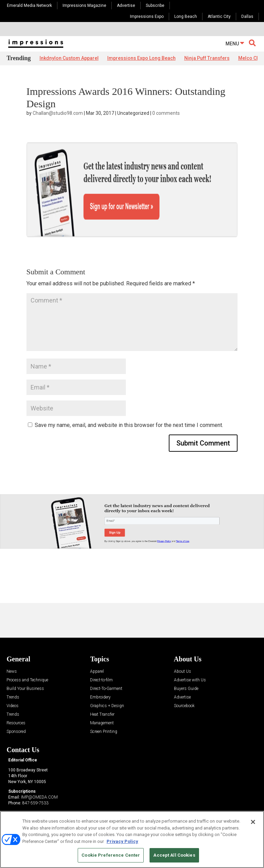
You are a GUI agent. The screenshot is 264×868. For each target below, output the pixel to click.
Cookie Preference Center (111, 855)
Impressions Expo (147, 17)
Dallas (247, 17)
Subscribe (155, 6)
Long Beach (186, 17)
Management (102, 699)
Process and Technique (27, 656)
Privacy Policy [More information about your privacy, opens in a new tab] (122, 841)
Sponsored (16, 708)
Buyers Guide (186, 665)
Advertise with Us (190, 656)
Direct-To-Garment (106, 665)
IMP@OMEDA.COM (39, 773)
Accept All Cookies (174, 855)
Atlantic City (219, 17)
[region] (132, 839)
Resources (16, 699)
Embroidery (100, 674)
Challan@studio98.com (58, 113)
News (12, 648)
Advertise (126, 6)
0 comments (166, 113)
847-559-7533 (35, 779)
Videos (13, 682)
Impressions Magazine (84, 6)
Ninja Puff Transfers (207, 58)
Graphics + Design (107, 682)
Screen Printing (104, 708)
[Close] (253, 822)
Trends (13, 674)
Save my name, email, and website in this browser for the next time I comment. (129, 401)
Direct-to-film (101, 656)
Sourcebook (184, 682)
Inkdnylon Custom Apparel (69, 58)
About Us (183, 648)
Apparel (97, 648)
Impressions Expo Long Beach (141, 58)
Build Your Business (25, 665)
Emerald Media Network (29, 6)
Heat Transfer (102, 691)
